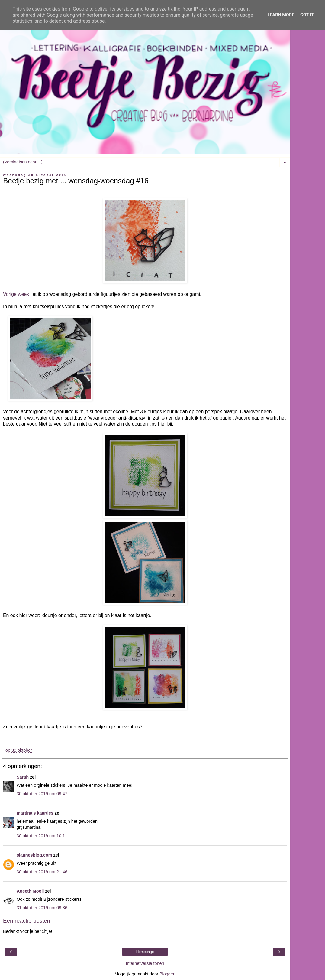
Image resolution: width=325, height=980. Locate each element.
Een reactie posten (27, 921)
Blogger (167, 974)
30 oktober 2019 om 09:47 (42, 794)
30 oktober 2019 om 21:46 (42, 872)
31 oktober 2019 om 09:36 (42, 908)
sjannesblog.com (34, 855)
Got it (307, 15)
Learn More (281, 15)
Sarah (23, 777)
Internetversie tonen (145, 963)
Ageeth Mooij (30, 891)
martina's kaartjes (35, 813)
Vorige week (16, 294)
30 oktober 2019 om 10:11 (42, 836)
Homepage (145, 952)
